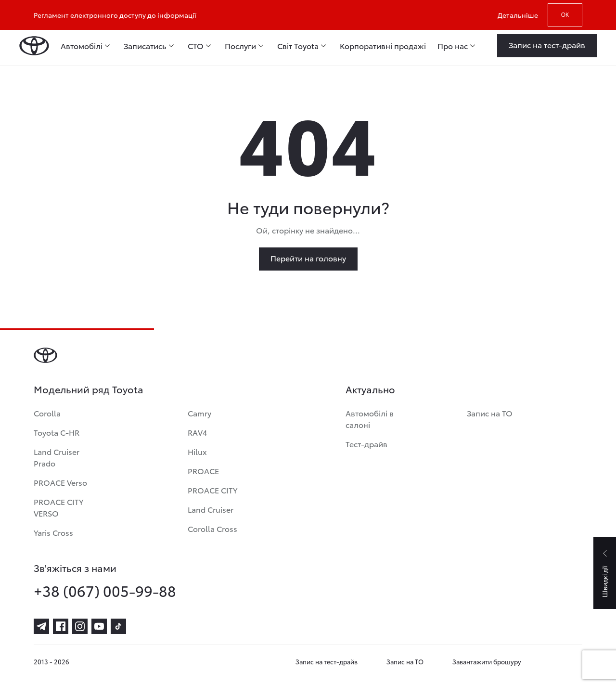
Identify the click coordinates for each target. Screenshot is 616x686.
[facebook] (61, 626)
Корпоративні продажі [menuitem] (383, 46)
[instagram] (80, 626)
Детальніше (518, 15)
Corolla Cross (212, 528)
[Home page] (34, 46)
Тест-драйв (366, 444)
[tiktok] (118, 626)
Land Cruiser (211, 509)
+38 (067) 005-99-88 (105, 591)
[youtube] (99, 626)
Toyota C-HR (57, 432)
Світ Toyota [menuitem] (298, 46)
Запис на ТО (490, 413)
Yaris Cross (53, 532)
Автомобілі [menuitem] (82, 46)
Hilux (197, 451)
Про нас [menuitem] (453, 46)
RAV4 (197, 432)
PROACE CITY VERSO (58, 507)
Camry (199, 413)
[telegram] (41, 626)
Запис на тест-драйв (327, 661)
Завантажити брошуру (487, 661)
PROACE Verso (60, 482)
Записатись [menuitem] (145, 46)
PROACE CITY (212, 490)
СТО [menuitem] (196, 46)
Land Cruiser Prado (57, 457)
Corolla (47, 413)
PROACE (203, 471)
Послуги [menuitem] (240, 46)
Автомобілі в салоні (370, 419)
